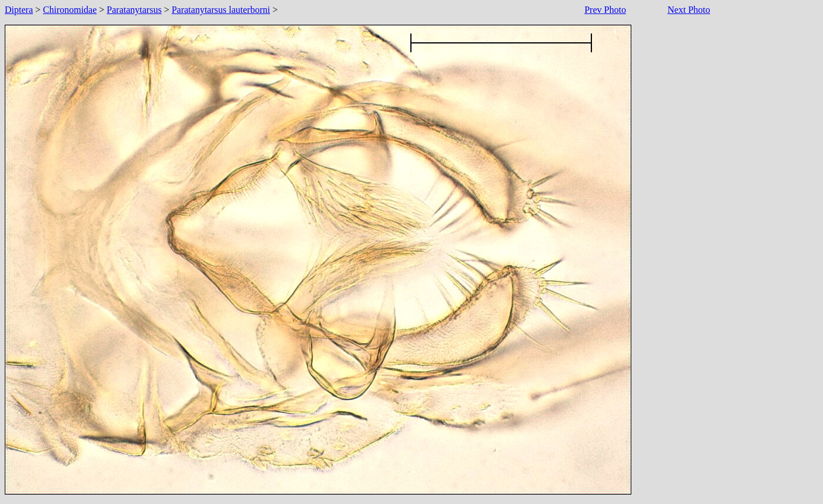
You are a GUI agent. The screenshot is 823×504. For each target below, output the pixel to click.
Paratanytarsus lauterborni (221, 10)
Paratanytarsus (134, 10)
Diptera (19, 10)
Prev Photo (605, 10)
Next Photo (689, 10)
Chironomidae (70, 10)
